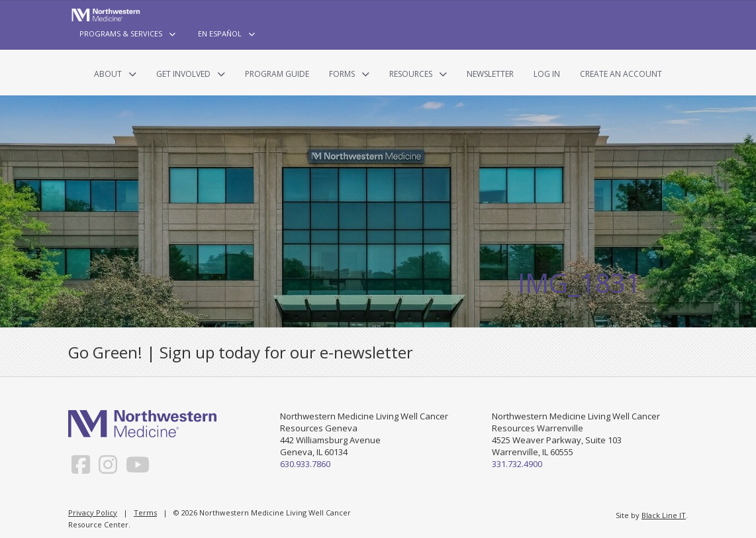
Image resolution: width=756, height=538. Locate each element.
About (108, 74)
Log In (547, 74)
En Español (220, 33)
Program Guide (277, 74)
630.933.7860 (305, 464)
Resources (411, 74)
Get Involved (183, 74)
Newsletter (490, 74)
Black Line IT (664, 515)
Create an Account (621, 74)
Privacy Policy (93, 512)
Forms (342, 74)
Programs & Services (121, 33)
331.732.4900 (517, 464)
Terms (145, 512)
